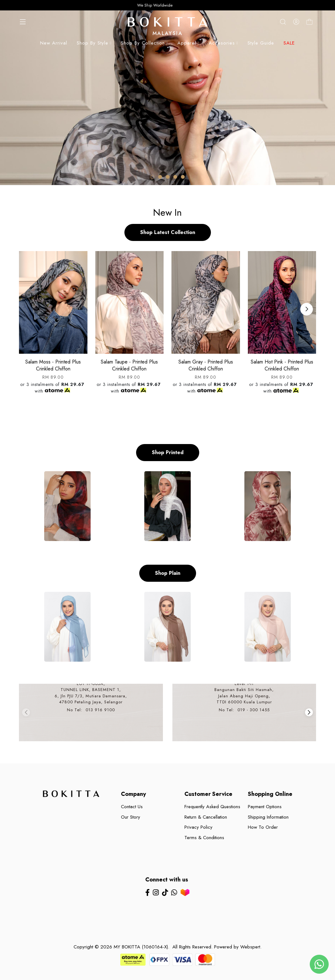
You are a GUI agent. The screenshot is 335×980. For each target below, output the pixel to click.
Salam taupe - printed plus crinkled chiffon (129, 365)
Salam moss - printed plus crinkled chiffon (53, 365)
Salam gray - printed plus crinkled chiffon (206, 365)
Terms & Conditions (204, 838)
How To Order (263, 827)
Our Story (131, 817)
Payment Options (265, 807)
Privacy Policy (198, 827)
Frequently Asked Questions (212, 807)
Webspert (250, 947)
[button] (153, 177)
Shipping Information (268, 817)
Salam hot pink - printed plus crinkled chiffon (282, 365)
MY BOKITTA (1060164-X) (141, 947)
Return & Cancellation (206, 817)
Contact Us (132, 807)
